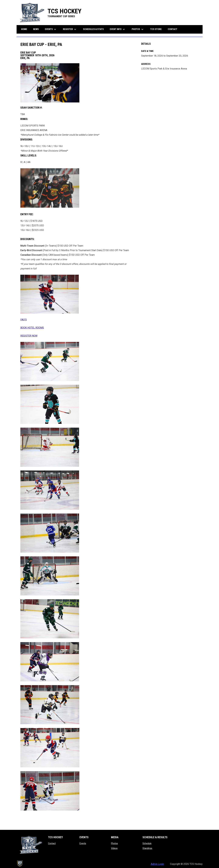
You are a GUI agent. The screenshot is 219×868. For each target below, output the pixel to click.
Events (83, 843)
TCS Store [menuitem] (157, 29)
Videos (114, 848)
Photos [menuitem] (138, 29)
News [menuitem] (36, 29)
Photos (114, 843)
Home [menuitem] (24, 29)
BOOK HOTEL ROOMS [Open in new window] (32, 328)
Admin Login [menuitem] (157, 864)
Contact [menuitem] (173, 29)
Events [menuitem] (51, 29)
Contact (52, 843)
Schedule (147, 843)
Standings (147, 848)
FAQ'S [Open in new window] (24, 320)
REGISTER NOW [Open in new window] (29, 336)
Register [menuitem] (70, 29)
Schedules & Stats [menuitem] (93, 29)
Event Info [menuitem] (118, 29)
